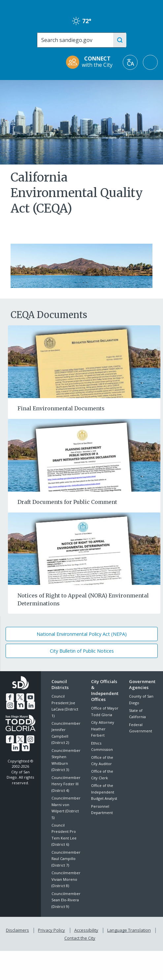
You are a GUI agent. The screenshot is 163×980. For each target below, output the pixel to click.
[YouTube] (30, 697)
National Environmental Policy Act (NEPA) (82, 634)
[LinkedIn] (30, 705)
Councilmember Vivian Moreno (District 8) (66, 879)
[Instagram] (11, 705)
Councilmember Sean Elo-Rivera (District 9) (66, 900)
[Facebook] (11, 697)
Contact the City (80, 936)
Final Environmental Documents (61, 408)
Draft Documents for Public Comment (67, 502)
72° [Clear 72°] (82, 21)
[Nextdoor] (20, 705)
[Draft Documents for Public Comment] (84, 455)
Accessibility (86, 929)
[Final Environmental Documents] (84, 361)
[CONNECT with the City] (91, 62)
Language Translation (128, 929)
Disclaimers (19, 929)
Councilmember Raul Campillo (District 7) (66, 859)
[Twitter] (20, 697)
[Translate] (130, 62)
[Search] (77, 40)
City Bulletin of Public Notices (82, 651)
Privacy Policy (52, 929)
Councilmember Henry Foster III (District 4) (66, 784)
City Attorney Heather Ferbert (103, 729)
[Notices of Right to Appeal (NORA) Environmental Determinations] (84, 548)
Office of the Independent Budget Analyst (104, 792)
